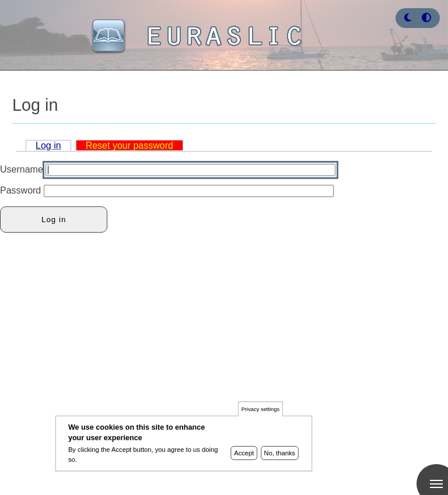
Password (20, 190)
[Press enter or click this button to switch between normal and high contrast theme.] (426, 18)
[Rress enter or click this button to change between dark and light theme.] (409, 18)
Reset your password (129, 145)
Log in (48, 145)
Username (22, 169)
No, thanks (280, 457)
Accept (244, 457)
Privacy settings (260, 412)
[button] (408, 18)
